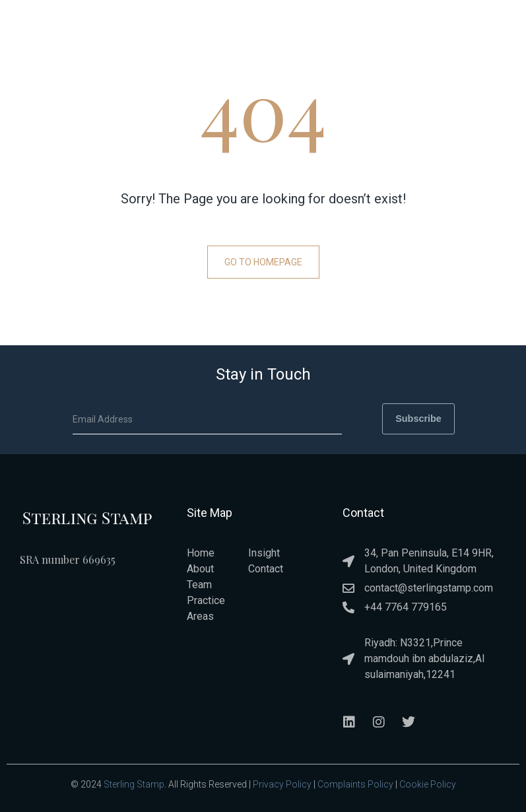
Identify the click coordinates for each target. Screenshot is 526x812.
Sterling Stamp (134, 784)
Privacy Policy (282, 784)
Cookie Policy (428, 784)
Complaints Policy (355, 784)
